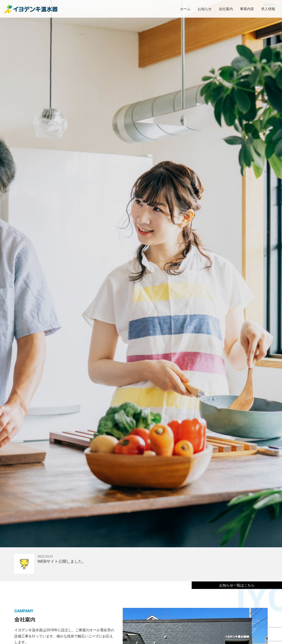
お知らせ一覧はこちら (237, 585)
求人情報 (268, 9)
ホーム (185, 9)
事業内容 (247, 9)
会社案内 (226, 9)
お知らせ (205, 9)
